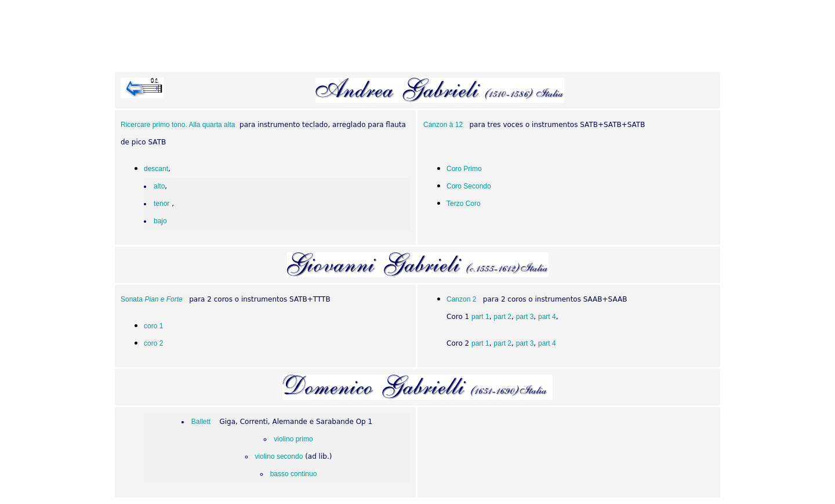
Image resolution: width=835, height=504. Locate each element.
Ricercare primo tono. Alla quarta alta (178, 125)
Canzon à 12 (443, 125)
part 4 (547, 317)
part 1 (480, 317)
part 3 (525, 317)
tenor (161, 204)
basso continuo (294, 474)
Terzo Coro (464, 204)
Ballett (201, 422)
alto (159, 186)
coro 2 (153, 343)
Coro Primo (464, 169)
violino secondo (279, 456)
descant (156, 169)
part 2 (502, 317)
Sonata (152, 299)
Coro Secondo (469, 186)
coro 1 (153, 326)
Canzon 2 (461, 299)
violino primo (293, 439)
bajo (160, 221)
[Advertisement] (418, 38)
